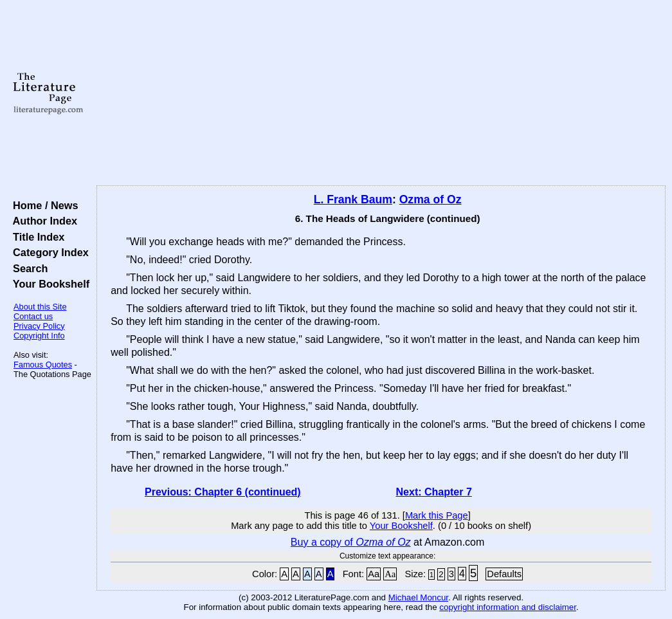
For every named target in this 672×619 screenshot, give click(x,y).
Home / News (43, 205)
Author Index (42, 221)
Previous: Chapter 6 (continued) (223, 492)
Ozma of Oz (431, 199)
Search (27, 268)
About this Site (40, 307)
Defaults (504, 574)
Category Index (48, 252)
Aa (374, 574)
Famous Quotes (43, 365)
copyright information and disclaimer (508, 607)
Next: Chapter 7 (434, 492)
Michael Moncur (418, 597)
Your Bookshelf (48, 284)
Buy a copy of (351, 542)
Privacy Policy (39, 326)
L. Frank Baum (353, 199)
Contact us (33, 316)
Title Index (36, 237)
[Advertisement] (381, 93)
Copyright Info (39, 336)
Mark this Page (437, 515)
